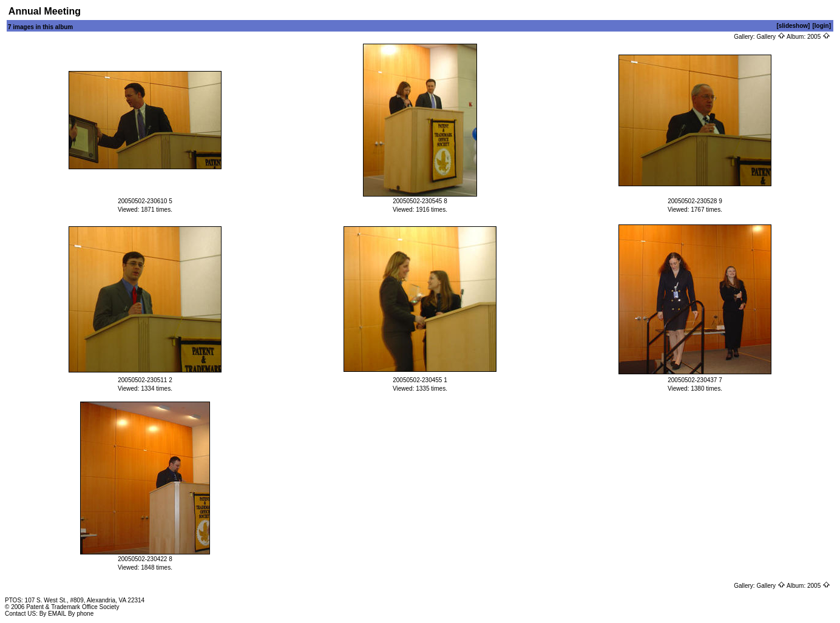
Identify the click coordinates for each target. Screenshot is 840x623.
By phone (81, 614)
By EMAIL (53, 614)
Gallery (771, 37)
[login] (821, 26)
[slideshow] (793, 26)
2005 (819, 37)
